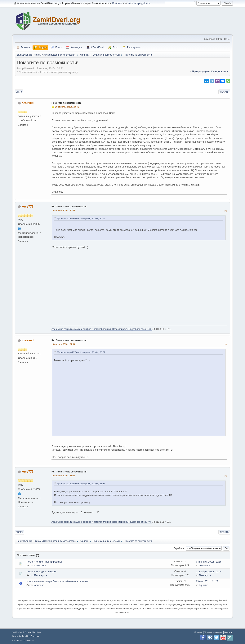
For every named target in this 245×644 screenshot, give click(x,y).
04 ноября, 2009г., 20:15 (209, 562)
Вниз (19, 92)
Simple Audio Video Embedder (26, 636)
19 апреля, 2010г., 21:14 (63, 344)
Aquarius (39, 585)
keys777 (27, 207)
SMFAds (16, 640)
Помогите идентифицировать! (44, 562)
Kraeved (27, 103)
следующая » (220, 71)
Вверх (19, 532)
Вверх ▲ (229, 632)
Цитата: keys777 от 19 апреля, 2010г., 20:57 (81, 352)
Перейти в (179, 548)
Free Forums (28, 640)
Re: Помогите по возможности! (69, 207)
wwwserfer (40, 566)
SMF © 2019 (18, 632)
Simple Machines (33, 632)
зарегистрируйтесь (139, 3)
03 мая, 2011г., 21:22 (207, 581)
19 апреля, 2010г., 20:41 (67, 107)
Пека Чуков (41, 575)
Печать (224, 92)
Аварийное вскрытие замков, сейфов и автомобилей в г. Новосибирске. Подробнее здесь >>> (102, 329)
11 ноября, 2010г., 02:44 (209, 572)
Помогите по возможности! (67, 103)
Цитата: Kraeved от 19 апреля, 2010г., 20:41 (81, 218)
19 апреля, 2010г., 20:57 (63, 210)
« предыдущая (199, 71)
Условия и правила (213, 632)
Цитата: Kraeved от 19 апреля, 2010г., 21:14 (81, 483)
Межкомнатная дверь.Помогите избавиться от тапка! (58, 581)
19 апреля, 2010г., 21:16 (63, 476)
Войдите (117, 3)
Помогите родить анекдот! (42, 571)
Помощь (198, 632)
